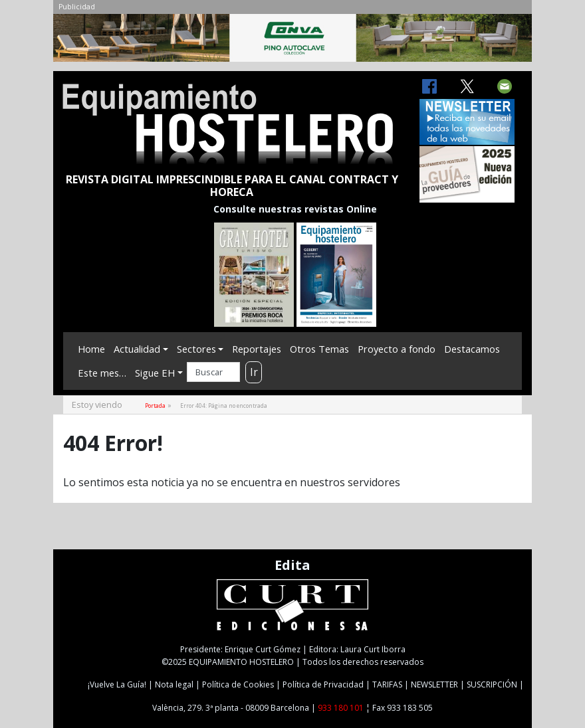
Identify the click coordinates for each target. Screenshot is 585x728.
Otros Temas (319, 349)
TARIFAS (387, 684)
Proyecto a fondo (397, 349)
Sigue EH (155, 373)
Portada (155, 406)
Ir (254, 372)
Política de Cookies (238, 684)
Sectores (196, 349)
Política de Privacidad (323, 684)
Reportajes (257, 349)
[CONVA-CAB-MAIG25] (292, 41)
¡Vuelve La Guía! (117, 684)
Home (91, 349)
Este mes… (102, 373)
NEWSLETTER (434, 684)
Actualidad (137, 349)
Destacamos (472, 349)
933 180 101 (341, 708)
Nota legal (174, 684)
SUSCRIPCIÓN (492, 684)
